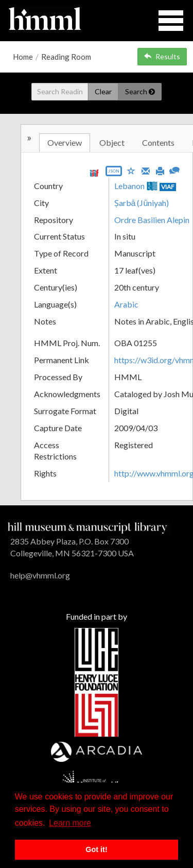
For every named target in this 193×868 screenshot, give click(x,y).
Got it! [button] (96, 849)
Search (140, 91)
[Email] (146, 170)
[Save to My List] (131, 170)
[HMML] (87, 527)
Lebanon (129, 186)
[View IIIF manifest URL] (94, 173)
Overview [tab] (65, 142)
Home (23, 57)
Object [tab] (112, 142)
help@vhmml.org (40, 575)
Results (162, 56)
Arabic (126, 304)
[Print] (160, 170)
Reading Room (66, 57)
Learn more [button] (70, 823)
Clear (103, 91)
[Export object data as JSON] (114, 173)
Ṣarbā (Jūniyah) (142, 203)
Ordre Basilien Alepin (152, 220)
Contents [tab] (158, 142)
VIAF (168, 187)
